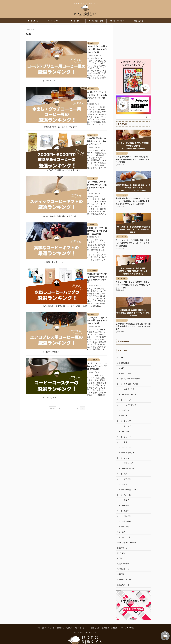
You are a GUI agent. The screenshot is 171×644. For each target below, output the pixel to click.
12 (71, 286)
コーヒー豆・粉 (33, 21)
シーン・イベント (54, 21)
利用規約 (69, 618)
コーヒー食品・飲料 (96, 21)
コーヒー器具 (75, 21)
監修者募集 (105, 618)
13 (76, 286)
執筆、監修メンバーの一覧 (46, 618)
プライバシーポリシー (82, 618)
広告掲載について (117, 618)
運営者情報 (60, 618)
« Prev (53, 286)
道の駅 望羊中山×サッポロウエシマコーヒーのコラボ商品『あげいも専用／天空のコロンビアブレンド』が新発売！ (133, 198)
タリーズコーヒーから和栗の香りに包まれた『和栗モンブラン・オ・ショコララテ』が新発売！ (133, 239)
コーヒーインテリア (117, 21)
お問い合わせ (138, 21)
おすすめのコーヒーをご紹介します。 (85, 622)
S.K (76, 52)
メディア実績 (129, 618)
